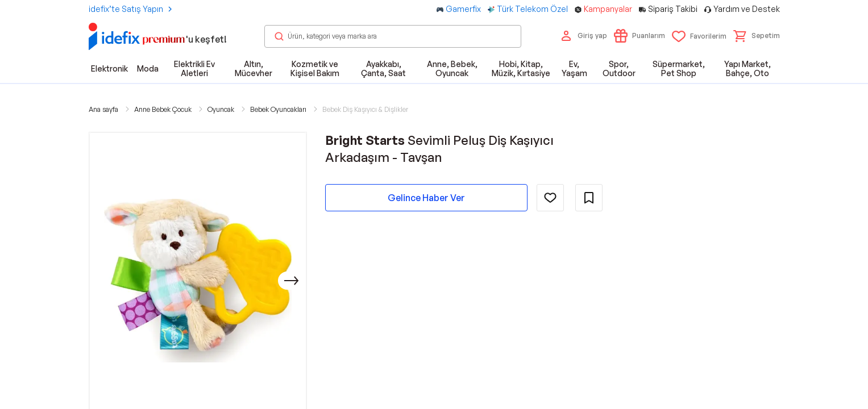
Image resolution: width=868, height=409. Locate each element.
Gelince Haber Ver (426, 198)
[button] (757, 36)
